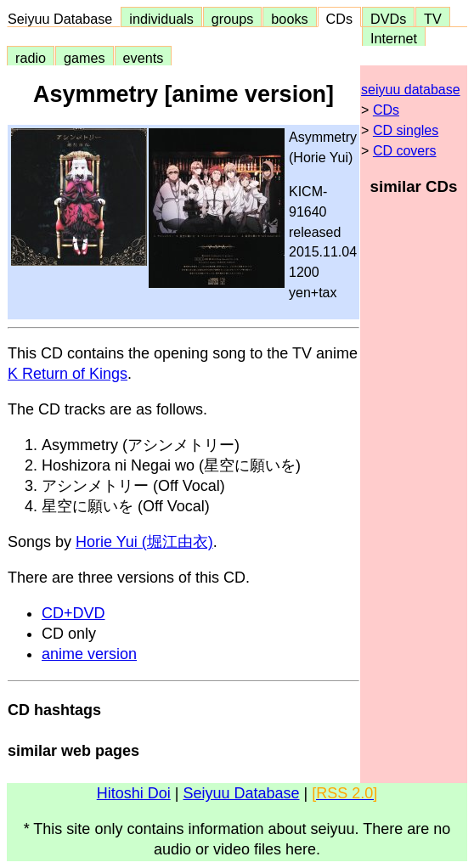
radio (31, 58)
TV (432, 19)
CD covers (405, 151)
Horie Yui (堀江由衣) (144, 542)
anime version (89, 654)
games (85, 58)
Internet (394, 38)
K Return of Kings (68, 374)
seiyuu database (411, 90)
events (144, 58)
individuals (161, 19)
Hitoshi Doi (134, 793)
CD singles (406, 130)
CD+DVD (73, 613)
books (289, 19)
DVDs (388, 19)
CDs (339, 19)
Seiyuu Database (64, 19)
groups (233, 19)
